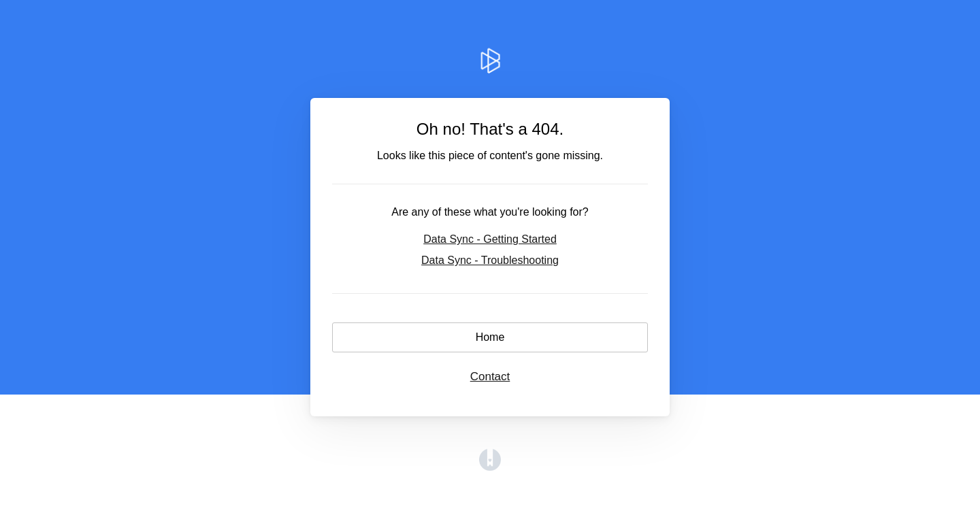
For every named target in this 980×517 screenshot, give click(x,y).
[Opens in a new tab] (490, 467)
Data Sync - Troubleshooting (490, 260)
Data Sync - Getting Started (490, 239)
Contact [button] (490, 377)
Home (490, 337)
